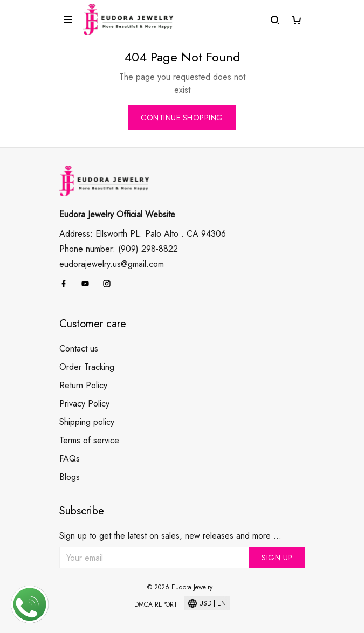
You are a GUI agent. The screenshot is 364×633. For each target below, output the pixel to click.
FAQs (70, 459)
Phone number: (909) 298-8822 (119, 249)
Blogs (70, 477)
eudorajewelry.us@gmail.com (112, 264)
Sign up (277, 558)
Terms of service (89, 440)
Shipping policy (87, 422)
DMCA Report (156, 604)
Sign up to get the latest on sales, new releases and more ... (170, 536)
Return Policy (83, 385)
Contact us (79, 349)
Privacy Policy (84, 404)
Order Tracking (87, 367)
